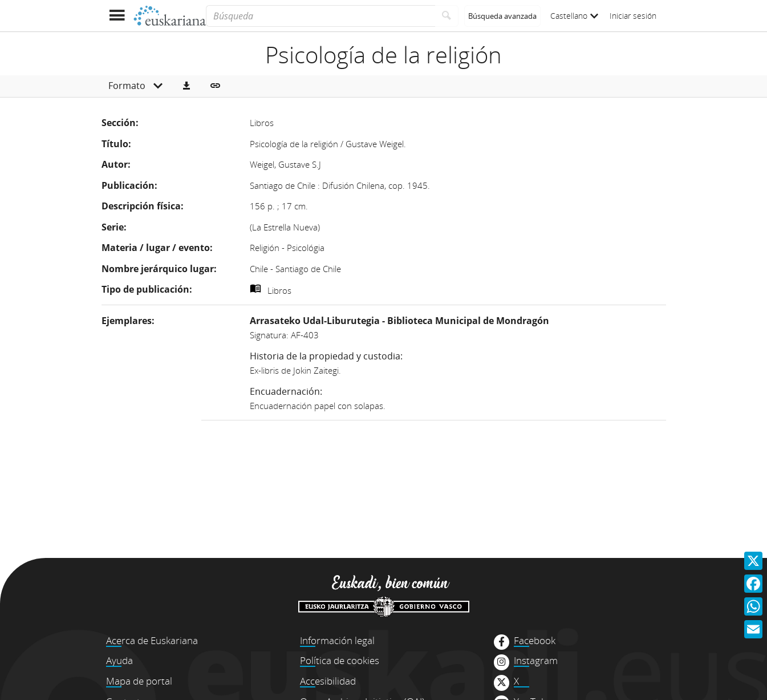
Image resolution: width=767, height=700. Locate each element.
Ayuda (119, 660)
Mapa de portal (139, 681)
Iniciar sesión (633, 16)
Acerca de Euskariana (152, 640)
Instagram (536, 661)
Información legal (337, 640)
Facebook (535, 641)
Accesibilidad (328, 681)
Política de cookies (340, 660)
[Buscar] (447, 16)
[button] (186, 86)
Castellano (574, 16)
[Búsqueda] (320, 16)
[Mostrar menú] (117, 16)
